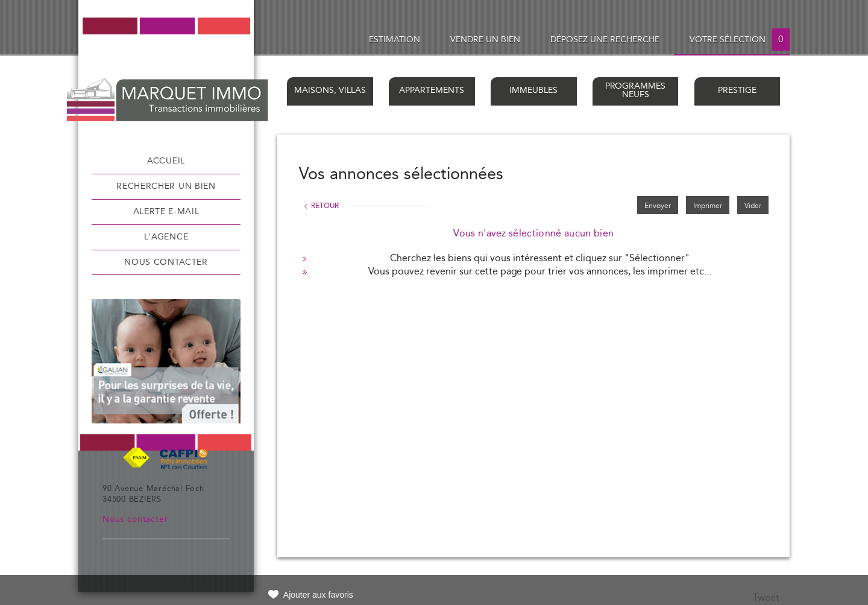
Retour (325, 206)
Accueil (166, 161)
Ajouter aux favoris (318, 595)
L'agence (166, 237)
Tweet (766, 598)
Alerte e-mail (166, 212)
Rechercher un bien (166, 186)
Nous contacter (166, 262)
